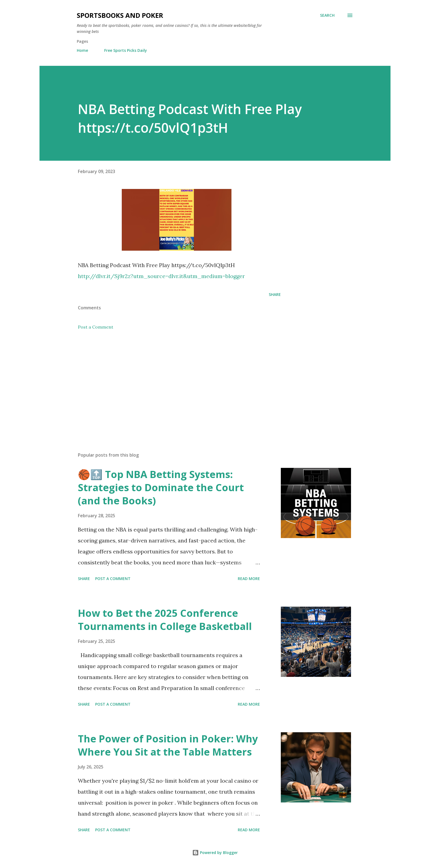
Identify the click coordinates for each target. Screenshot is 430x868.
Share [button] (275, 294)
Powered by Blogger (215, 853)
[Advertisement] (171, 384)
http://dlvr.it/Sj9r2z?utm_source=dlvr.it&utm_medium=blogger (161, 276)
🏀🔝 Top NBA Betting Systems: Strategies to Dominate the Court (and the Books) (161, 487)
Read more (249, 579)
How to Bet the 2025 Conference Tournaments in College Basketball (165, 620)
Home (82, 50)
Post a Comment (96, 327)
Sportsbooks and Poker (120, 15)
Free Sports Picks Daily (126, 50)
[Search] (327, 15)
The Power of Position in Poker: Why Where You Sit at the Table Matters (168, 745)
